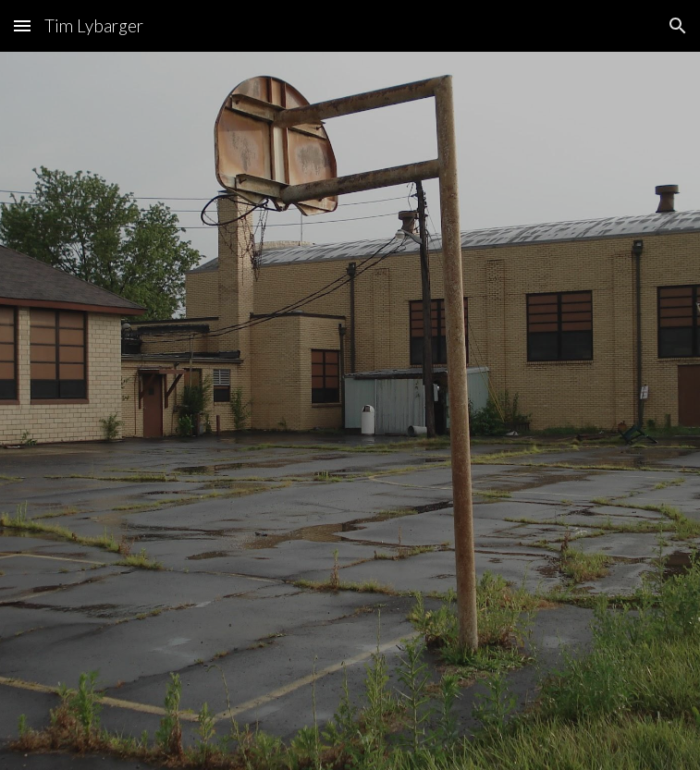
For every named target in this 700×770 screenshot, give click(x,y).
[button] (22, 25)
